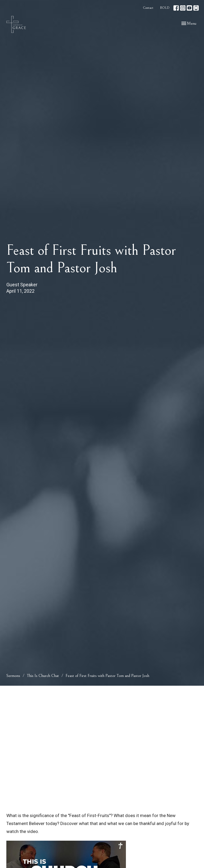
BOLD (165, 8)
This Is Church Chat (43, 676)
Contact (148, 8)
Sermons (13, 676)
